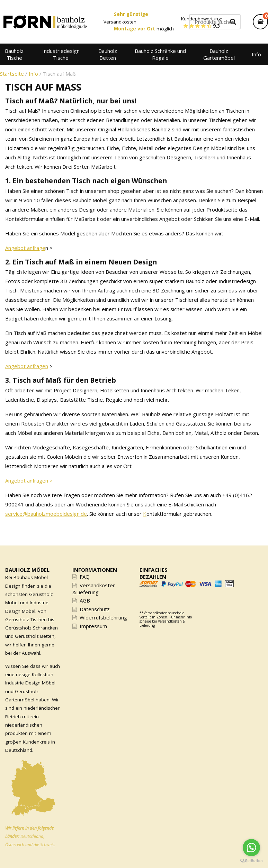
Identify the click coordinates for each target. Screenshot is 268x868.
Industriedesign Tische (61, 54)
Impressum (93, 626)
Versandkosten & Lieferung (162, 623)
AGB (85, 600)
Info (33, 74)
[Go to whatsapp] (251, 848)
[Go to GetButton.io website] (251, 861)
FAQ (85, 577)
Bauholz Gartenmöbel (219, 54)
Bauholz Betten (108, 54)
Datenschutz (95, 609)
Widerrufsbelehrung (103, 617)
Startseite (12, 74)
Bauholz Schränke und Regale (160, 54)
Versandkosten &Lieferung (94, 589)
